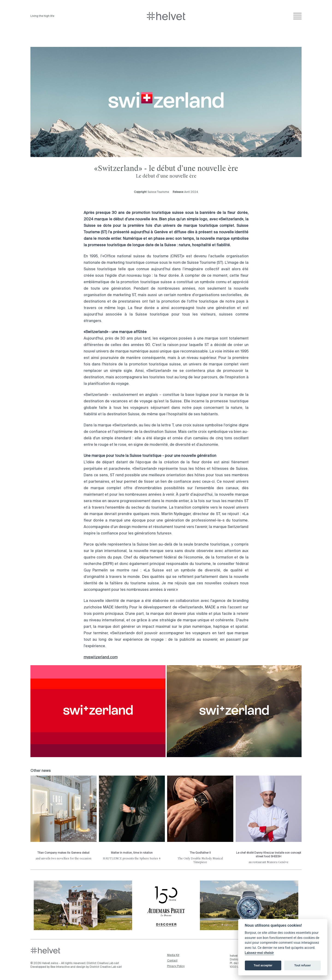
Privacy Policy (176, 966)
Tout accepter (263, 965)
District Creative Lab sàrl (103, 963)
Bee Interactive (60, 967)
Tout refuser (302, 965)
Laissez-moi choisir (259, 953)
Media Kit (173, 955)
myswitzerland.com (101, 657)
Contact (172, 961)
